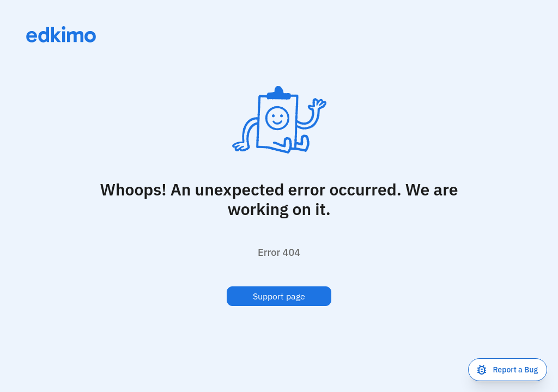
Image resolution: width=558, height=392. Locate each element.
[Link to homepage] (61, 34)
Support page (279, 296)
